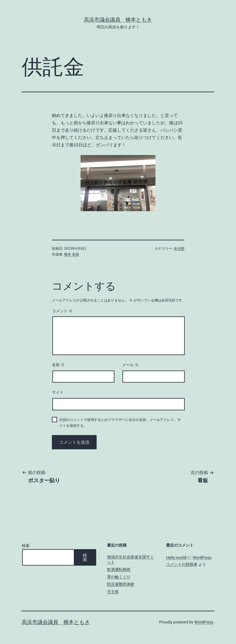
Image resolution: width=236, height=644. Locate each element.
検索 (26, 546)
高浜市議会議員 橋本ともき (118, 20)
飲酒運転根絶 (119, 569)
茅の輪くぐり (119, 577)
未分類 (179, 248)
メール (130, 365)
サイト (58, 392)
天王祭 (113, 592)
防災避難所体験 (121, 584)
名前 (58, 365)
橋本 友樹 (71, 254)
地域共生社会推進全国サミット (130, 559)
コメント (62, 311)
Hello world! (176, 557)
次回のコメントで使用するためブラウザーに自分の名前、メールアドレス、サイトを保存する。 (120, 423)
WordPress (204, 622)
